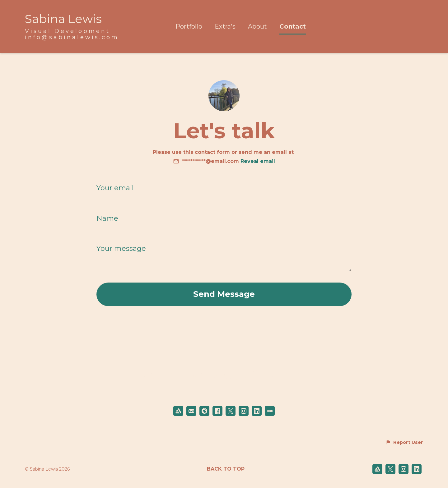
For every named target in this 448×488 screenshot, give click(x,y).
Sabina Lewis (63, 19)
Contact (293, 27)
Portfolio (189, 27)
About (257, 27)
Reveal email (258, 161)
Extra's (225, 27)
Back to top (226, 469)
